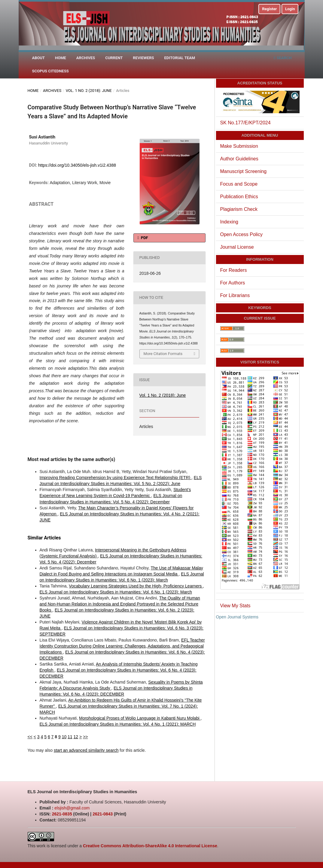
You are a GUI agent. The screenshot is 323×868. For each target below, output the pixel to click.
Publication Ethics (239, 197)
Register (269, 9)
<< (30, 737)
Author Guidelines (239, 159)
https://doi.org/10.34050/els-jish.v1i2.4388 (77, 165)
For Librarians (235, 295)
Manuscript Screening (244, 171)
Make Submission (239, 146)
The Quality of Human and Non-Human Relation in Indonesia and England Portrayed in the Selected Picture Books (120, 604)
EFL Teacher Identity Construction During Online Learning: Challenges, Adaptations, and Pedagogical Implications (122, 646)
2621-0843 (103, 814)
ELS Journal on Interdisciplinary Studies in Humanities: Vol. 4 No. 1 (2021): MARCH (118, 724)
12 (76, 737)
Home (61, 58)
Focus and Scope (239, 184)
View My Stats (235, 606)
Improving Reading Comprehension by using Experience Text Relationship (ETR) (116, 478)
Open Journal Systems (237, 617)
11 (70, 737)
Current (114, 58)
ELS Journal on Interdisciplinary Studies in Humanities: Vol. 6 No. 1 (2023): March (116, 592)
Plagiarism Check (239, 209)
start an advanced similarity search (86, 750)
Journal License (237, 247)
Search (283, 58)
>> (85, 737)
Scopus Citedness (50, 71)
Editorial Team (180, 58)
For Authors (233, 283)
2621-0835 (62, 814)
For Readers (234, 270)
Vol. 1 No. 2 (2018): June (89, 91)
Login (290, 9)
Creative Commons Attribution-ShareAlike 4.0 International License (150, 846)
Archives (86, 58)
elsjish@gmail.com (72, 808)
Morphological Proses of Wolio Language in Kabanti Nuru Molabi (140, 718)
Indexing (229, 222)
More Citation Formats (163, 354)
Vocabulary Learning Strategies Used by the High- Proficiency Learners (136, 586)
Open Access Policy (241, 234)
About (39, 58)
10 (64, 737)
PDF (144, 238)
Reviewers (143, 58)
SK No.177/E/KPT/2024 (245, 123)
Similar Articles (44, 538)
